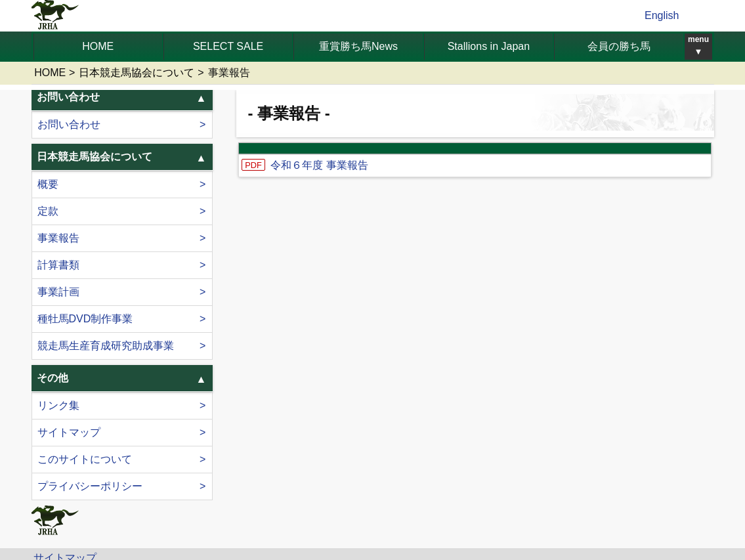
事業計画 (58, 292)
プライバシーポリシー (90, 486)
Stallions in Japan (489, 46)
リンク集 (58, 405)
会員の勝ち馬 (619, 46)
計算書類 (58, 265)
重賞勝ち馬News (358, 46)
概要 (48, 184)
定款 (48, 211)
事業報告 (58, 238)
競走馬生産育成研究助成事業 (106, 346)
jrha (55, 16)
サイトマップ (69, 432)
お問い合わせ (69, 124)
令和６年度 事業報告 (319, 165)
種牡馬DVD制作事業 (85, 319)
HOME (98, 46)
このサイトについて (85, 459)
